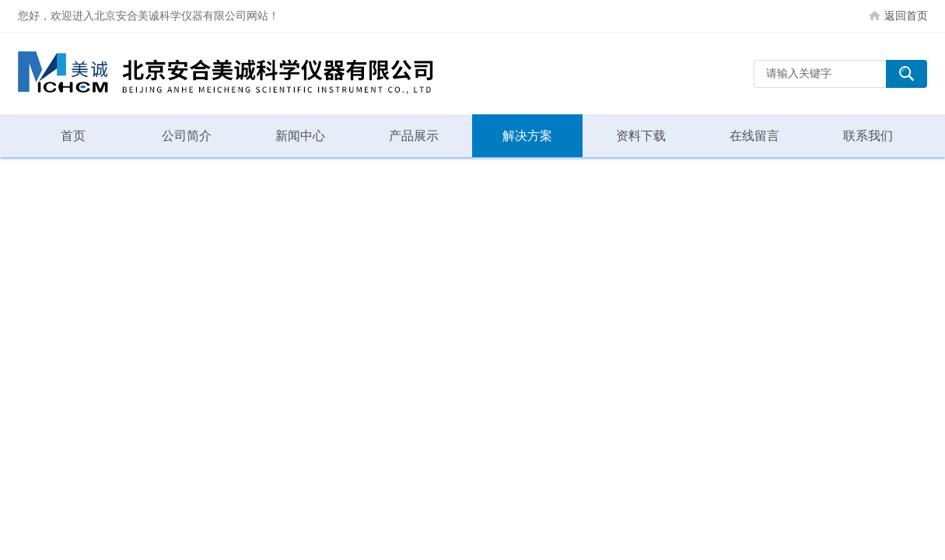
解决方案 (527, 136)
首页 (73, 136)
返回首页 (906, 16)
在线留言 (754, 136)
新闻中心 (300, 136)
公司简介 (187, 136)
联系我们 (868, 136)
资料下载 (641, 136)
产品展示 (414, 136)
